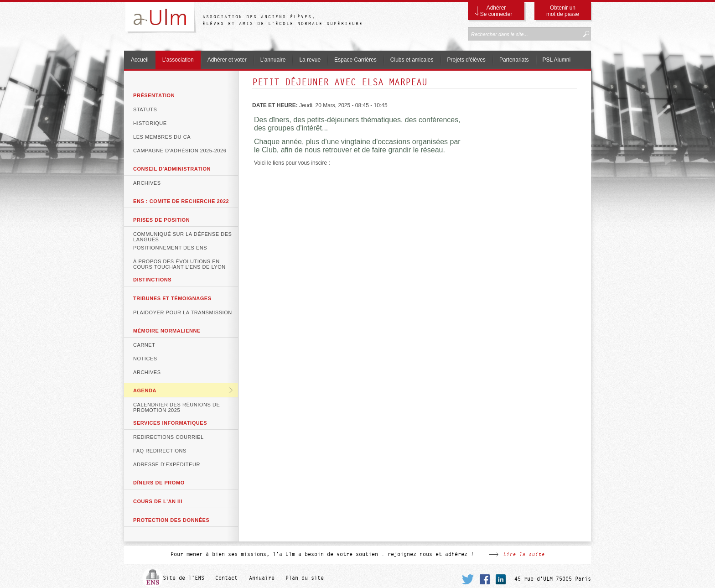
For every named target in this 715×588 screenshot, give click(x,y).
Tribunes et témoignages (172, 298)
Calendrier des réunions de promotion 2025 (176, 406)
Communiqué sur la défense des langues (182, 236)
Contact (226, 578)
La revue (310, 60)
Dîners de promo (159, 483)
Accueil (140, 60)
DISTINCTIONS (152, 280)
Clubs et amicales (412, 60)
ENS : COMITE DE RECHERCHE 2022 (181, 201)
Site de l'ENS (184, 578)
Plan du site (305, 578)
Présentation (154, 95)
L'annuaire (273, 60)
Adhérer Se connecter (496, 11)
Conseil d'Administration (172, 169)
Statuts (145, 109)
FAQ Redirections (160, 451)
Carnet (144, 345)
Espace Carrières (355, 60)
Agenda (145, 390)
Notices (145, 359)
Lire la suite (524, 554)
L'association (178, 60)
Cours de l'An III (158, 501)
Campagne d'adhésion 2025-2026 (180, 151)
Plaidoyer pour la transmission (183, 312)
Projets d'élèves (466, 60)
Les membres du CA (162, 137)
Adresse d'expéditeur (167, 464)
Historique (150, 123)
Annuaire (262, 578)
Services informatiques (170, 423)
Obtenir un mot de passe (563, 11)
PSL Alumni (557, 60)
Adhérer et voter (227, 60)
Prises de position (161, 220)
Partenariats (514, 60)
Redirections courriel (168, 437)
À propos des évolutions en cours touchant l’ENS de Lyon (179, 263)
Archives (147, 183)
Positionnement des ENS (170, 248)
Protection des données (171, 520)
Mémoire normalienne (167, 331)
